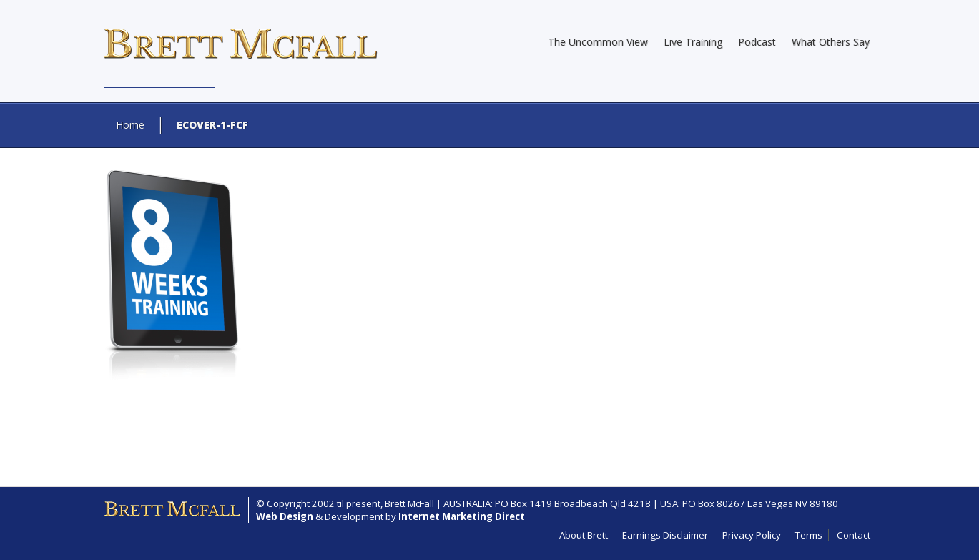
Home (130, 125)
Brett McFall (409, 503)
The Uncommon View (598, 42)
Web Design (285, 516)
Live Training (693, 42)
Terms (809, 535)
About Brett (584, 535)
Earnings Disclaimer (665, 535)
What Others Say (831, 42)
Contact (853, 535)
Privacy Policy (752, 535)
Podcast (757, 42)
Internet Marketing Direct (462, 516)
